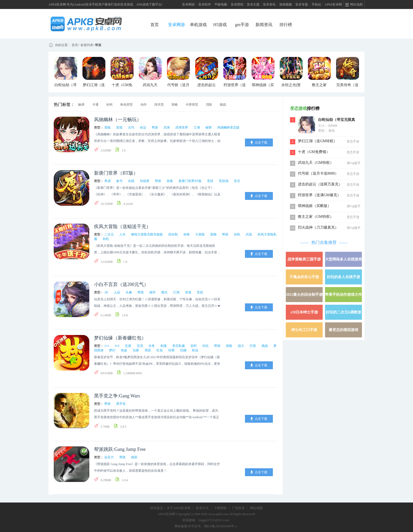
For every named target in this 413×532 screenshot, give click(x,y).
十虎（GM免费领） (314, 152)
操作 (153, 292)
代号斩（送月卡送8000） (318, 173)
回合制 (173, 234)
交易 (128, 346)
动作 (144, 105)
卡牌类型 (192, 105)
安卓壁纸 (237, 4)
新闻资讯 (264, 25)
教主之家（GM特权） (316, 217)
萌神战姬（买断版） (314, 206)
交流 (140, 346)
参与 (119, 181)
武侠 (167, 127)
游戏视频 (286, 4)
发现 (119, 127)
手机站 (316, 4)
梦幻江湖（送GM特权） (318, 141)
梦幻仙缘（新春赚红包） (120, 338)
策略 (175, 105)
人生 (122, 234)
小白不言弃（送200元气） (121, 284)
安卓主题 (253, 4)
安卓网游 (188, 4)
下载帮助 (220, 508)
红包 (160, 350)
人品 (117, 292)
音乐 (237, 181)
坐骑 (186, 234)
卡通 (95, 105)
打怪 (253, 346)
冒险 (107, 127)
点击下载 (261, 142)
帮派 (98, 45)
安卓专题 (302, 4)
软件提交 (157, 508)
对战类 (145, 181)
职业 (195, 350)
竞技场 (224, 181)
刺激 (164, 346)
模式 (164, 292)
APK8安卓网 (333, 4)
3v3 (117, 346)
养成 (107, 181)
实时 (194, 346)
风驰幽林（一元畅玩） (118, 120)
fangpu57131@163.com (214, 520)
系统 (148, 350)
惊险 (229, 346)
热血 (124, 350)
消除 (209, 105)
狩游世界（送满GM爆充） (319, 195)
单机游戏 (198, 25)
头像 (129, 292)
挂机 (237, 234)
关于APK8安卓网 (179, 508)
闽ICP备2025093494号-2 (221, 526)
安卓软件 (205, 4)
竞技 (210, 181)
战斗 (241, 346)
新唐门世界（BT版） (116, 173)
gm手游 (242, 25)
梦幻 (112, 350)
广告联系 (238, 508)
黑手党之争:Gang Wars (117, 396)
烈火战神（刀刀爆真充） (318, 227)
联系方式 (202, 508)
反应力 (109, 457)
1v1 (107, 346)
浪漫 (188, 292)
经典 (171, 350)
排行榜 (286, 25)
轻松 (106, 239)
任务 (152, 346)
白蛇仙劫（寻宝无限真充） (337, 120)
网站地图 (256, 508)
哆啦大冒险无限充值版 (147, 234)
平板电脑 (221, 4)
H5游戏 (220, 25)
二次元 (109, 234)
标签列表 (87, 45)
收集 (170, 181)
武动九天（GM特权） (316, 163)
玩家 (136, 350)
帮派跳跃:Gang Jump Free (120, 449)
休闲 (109, 105)
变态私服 (179, 346)
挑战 (223, 105)
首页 (155, 25)
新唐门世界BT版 (190, 181)
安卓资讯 (269, 4)
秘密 (209, 127)
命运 (143, 127)
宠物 (213, 234)
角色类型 (126, 105)
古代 (131, 127)
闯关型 (159, 105)
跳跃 (134, 457)
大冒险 (200, 234)
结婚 (183, 350)
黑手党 (121, 404)
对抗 (205, 346)
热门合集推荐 (324, 242)
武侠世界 (182, 127)
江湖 (197, 127)
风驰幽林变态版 (228, 127)
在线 (131, 181)
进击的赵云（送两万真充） (320, 184)
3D (106, 292)
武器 (249, 234)
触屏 (81, 105)
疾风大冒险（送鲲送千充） (122, 226)
